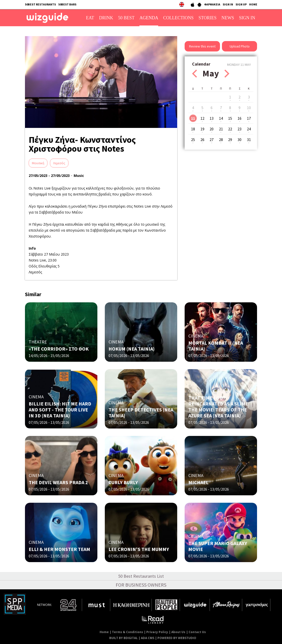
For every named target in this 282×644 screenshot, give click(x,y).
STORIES (207, 18)
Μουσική (38, 163)
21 (221, 129)
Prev (195, 74)
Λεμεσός (59, 163)
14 (221, 118)
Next (227, 74)
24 (249, 129)
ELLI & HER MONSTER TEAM (59, 549)
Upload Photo (240, 46)
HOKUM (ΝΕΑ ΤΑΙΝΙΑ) (132, 349)
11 (193, 118)
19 (202, 129)
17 (249, 118)
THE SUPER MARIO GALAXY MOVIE (218, 546)
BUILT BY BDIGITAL (123, 638)
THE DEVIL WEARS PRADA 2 (58, 482)
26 (202, 140)
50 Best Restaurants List (141, 576)
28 (221, 140)
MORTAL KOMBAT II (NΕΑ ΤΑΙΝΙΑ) (216, 346)
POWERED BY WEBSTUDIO (177, 638)
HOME (253, 4)
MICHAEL (198, 482)
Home (104, 632)
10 (249, 108)
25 (193, 140)
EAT (90, 18)
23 (239, 129)
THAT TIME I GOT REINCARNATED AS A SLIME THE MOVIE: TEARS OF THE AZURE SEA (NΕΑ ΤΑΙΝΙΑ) (218, 407)
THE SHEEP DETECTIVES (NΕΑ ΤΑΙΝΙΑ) (141, 413)
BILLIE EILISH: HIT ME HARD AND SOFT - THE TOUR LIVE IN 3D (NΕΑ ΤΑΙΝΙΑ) (60, 410)
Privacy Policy (157, 632)
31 (249, 140)
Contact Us (197, 632)
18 (193, 129)
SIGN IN (228, 4)
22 (230, 129)
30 (239, 140)
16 (239, 118)
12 (202, 118)
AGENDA (149, 18)
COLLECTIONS (178, 18)
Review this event (202, 46)
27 (212, 140)
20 (212, 129)
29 (230, 140)
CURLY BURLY (123, 482)
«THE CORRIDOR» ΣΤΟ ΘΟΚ (59, 349)
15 (230, 118)
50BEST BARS (67, 4)
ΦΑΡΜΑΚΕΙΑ (212, 4)
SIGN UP (241, 4)
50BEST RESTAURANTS (40, 4)
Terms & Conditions (128, 632)
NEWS (228, 18)
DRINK (106, 18)
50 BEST (126, 18)
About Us (178, 632)
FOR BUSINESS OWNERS (141, 585)
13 (212, 118)
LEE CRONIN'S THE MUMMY (139, 549)
